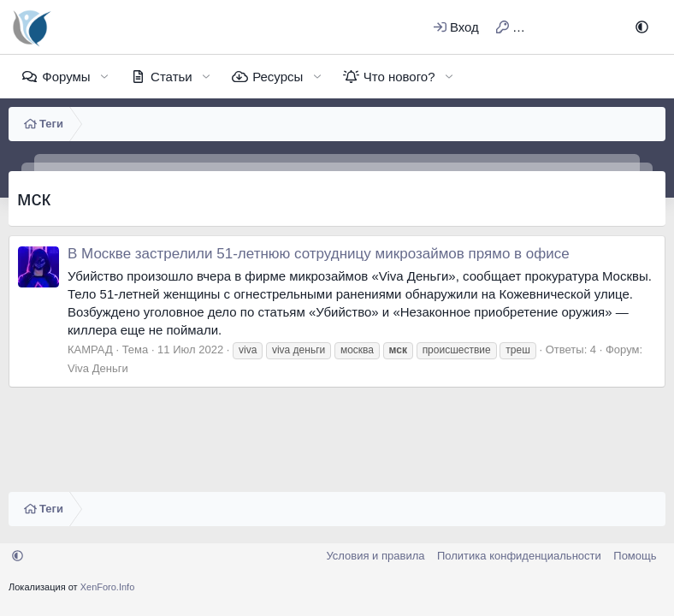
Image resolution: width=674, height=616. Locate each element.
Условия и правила (375, 556)
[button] (642, 27)
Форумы (66, 77)
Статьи (171, 77)
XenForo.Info (108, 587)
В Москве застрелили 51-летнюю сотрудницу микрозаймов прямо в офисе (319, 254)
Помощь (635, 556)
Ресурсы (278, 77)
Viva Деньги (98, 368)
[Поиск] (600, 27)
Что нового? (399, 77)
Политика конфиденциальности (519, 556)
